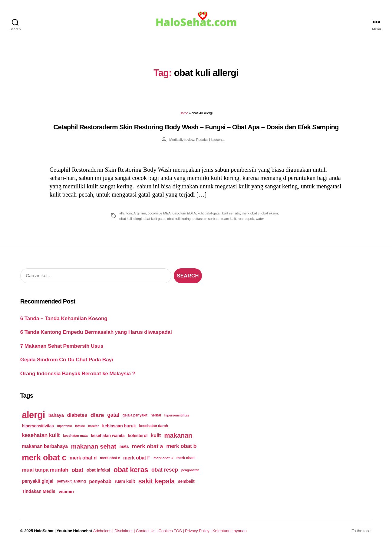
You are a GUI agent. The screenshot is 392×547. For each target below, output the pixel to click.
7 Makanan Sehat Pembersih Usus (62, 346)
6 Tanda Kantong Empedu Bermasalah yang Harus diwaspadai (96, 332)
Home (184, 113)
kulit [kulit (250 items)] (156, 435)
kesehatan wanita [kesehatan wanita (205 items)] (108, 436)
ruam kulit (229, 219)
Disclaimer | (125, 531)
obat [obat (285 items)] (77, 470)
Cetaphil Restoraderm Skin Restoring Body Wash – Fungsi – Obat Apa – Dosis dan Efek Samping (196, 127)
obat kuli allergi (130, 219)
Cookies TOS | (171, 531)
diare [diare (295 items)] (97, 415)
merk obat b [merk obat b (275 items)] (181, 446)
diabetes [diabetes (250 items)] (77, 415)
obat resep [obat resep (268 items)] (165, 470)
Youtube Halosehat (74, 531)
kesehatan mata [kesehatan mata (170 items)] (75, 436)
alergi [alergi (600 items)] (33, 415)
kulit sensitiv (231, 213)
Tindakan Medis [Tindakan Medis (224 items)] (38, 491)
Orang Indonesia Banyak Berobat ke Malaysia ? (78, 373)
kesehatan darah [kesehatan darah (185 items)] (153, 426)
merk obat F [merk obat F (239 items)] (137, 458)
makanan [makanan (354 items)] (178, 435)
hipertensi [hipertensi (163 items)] (64, 426)
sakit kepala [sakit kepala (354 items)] (156, 481)
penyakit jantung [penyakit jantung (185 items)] (71, 481)
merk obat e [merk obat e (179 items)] (110, 458)
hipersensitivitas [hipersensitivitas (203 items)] (38, 426)
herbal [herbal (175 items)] (156, 415)
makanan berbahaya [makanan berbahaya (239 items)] (45, 446)
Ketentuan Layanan (230, 531)
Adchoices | (104, 531)
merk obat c (251, 213)
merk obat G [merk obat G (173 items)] (163, 458)
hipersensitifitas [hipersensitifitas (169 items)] (177, 415)
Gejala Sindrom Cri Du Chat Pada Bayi (67, 360)
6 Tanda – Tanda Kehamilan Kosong (64, 318)
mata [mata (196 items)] (124, 446)
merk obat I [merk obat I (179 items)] (186, 458)
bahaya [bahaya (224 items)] (56, 415)
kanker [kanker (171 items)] (94, 426)
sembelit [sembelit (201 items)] (186, 481)
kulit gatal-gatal (209, 213)
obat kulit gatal (154, 219)
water (260, 219)
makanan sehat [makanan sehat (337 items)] (94, 446)
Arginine (140, 213)
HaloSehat (44, 531)
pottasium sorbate (206, 219)
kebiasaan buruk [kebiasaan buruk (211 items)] (119, 426)
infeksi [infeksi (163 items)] (80, 426)
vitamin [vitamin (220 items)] (66, 491)
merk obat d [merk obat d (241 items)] (83, 458)
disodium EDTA (184, 213)
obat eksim (269, 213)
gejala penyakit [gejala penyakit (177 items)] (135, 415)
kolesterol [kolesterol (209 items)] (138, 436)
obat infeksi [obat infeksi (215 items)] (98, 470)
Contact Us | (147, 531)
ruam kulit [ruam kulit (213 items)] (125, 481)
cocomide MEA (159, 213)
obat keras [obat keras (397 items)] (131, 470)
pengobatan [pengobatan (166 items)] (190, 470)
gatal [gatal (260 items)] (113, 415)
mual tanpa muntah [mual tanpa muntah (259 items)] (45, 470)
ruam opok (246, 219)
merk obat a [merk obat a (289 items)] (147, 446)
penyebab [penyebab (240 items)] (100, 481)
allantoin (125, 213)
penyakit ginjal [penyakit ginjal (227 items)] (38, 481)
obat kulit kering (179, 219)
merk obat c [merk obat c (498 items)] (44, 458)
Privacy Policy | (199, 531)
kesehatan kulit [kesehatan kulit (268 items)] (41, 435)
